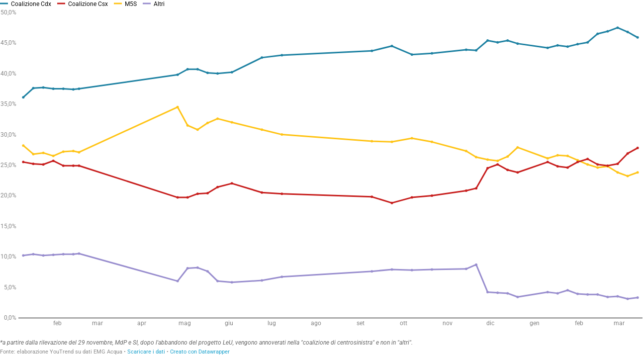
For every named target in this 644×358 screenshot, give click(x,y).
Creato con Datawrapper (200, 352)
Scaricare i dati (146, 352)
